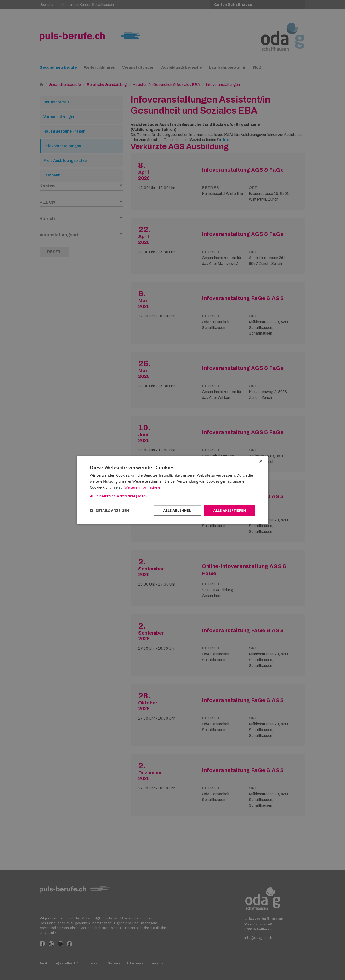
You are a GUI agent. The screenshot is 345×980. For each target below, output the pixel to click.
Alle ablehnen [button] (178, 510)
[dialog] (172, 490)
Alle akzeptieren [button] (230, 510)
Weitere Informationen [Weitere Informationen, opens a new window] (143, 487)
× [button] (261, 461)
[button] (172, 496)
